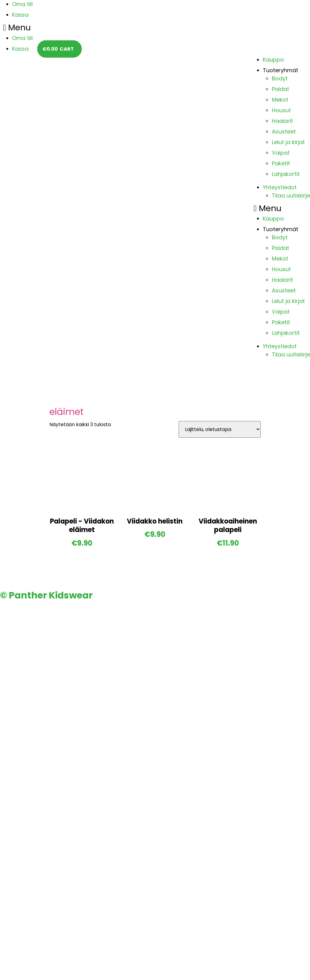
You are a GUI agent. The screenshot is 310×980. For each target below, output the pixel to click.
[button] (18, 28)
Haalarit (282, 121)
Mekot (280, 100)
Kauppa (273, 60)
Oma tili (22, 4)
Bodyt (280, 78)
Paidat (280, 89)
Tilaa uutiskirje (291, 195)
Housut (281, 110)
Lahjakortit (286, 174)
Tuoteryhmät (280, 70)
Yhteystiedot (280, 187)
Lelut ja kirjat (288, 142)
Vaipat (281, 153)
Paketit (281, 163)
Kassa (20, 15)
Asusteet (284, 131)
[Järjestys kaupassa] (220, 429)
